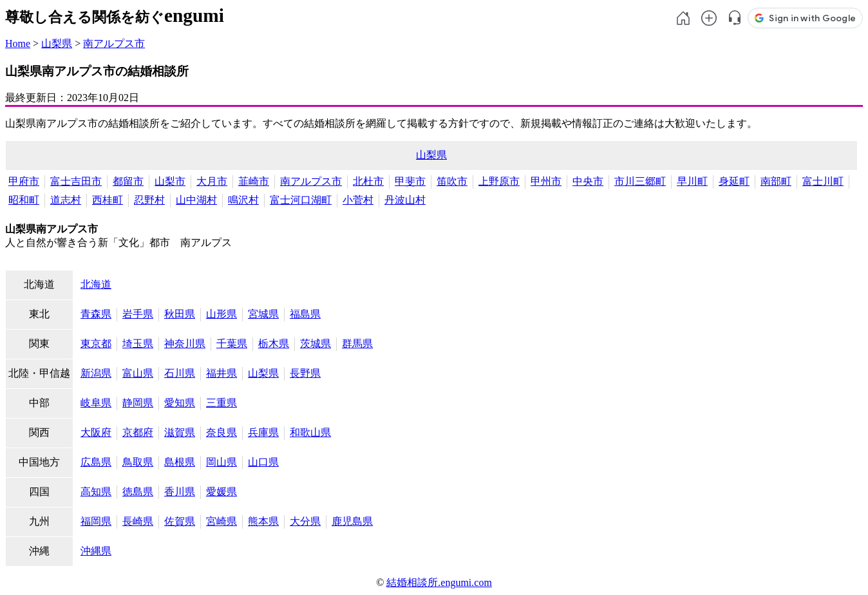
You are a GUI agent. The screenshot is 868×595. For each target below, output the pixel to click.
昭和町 (24, 200)
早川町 (692, 181)
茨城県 (316, 344)
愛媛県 (222, 492)
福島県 (305, 314)
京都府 (138, 432)
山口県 (263, 462)
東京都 (96, 344)
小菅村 (358, 200)
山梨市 (170, 181)
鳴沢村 (243, 200)
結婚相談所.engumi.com (439, 582)
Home (18, 43)
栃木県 (274, 344)
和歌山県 (310, 432)
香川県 (180, 492)
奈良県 (222, 432)
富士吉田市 (76, 181)
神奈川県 (185, 344)
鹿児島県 (352, 521)
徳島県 (138, 492)
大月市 (212, 181)
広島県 (96, 462)
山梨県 (57, 43)
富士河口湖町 (301, 200)
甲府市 (24, 181)
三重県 (222, 403)
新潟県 (96, 373)
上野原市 (499, 181)
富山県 (138, 373)
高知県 (96, 492)
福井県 (222, 373)
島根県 (180, 462)
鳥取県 (138, 462)
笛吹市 (452, 181)
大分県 (305, 521)
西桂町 (108, 200)
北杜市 (368, 181)
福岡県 (96, 521)
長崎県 (138, 521)
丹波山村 (405, 200)
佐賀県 (180, 521)
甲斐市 (410, 181)
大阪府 (96, 432)
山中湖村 (196, 200)
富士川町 (823, 181)
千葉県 (232, 344)
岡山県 (222, 462)
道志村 (66, 200)
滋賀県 (180, 432)
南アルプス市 (114, 43)
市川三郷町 (640, 181)
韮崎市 (254, 181)
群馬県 (357, 344)
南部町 (776, 181)
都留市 (128, 181)
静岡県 (138, 403)
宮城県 (263, 314)
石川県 (180, 373)
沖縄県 (96, 551)
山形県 (222, 314)
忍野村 (149, 200)
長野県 (305, 373)
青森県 (96, 314)
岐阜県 (96, 403)
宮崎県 (222, 521)
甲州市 (546, 181)
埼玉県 (138, 344)
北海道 (96, 284)
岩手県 (138, 314)
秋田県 (180, 314)
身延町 (734, 181)
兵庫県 (263, 432)
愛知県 (180, 403)
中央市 (588, 181)
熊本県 (263, 521)
